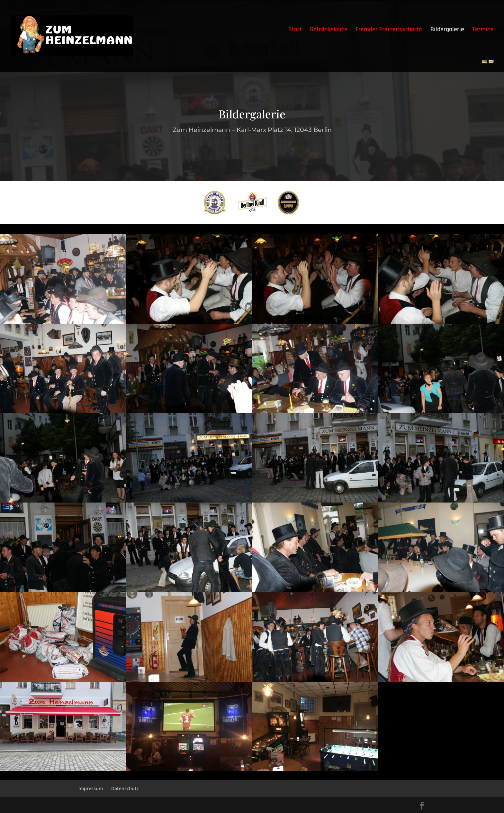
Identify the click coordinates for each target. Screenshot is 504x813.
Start (295, 30)
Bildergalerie (447, 30)
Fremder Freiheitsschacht (389, 30)
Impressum (91, 788)
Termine (483, 30)
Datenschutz (125, 788)
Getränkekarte (329, 30)
